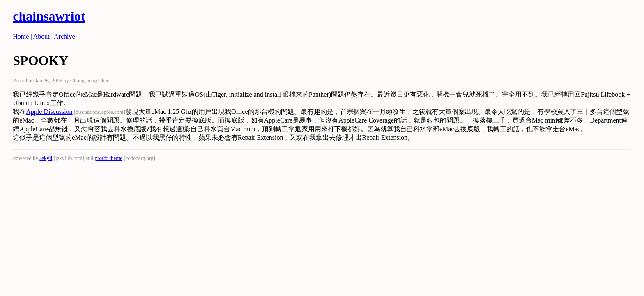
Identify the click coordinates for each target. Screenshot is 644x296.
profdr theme (109, 158)
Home (21, 36)
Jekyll (46, 158)
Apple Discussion (49, 112)
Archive (64, 36)
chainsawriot (49, 16)
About (42, 36)
